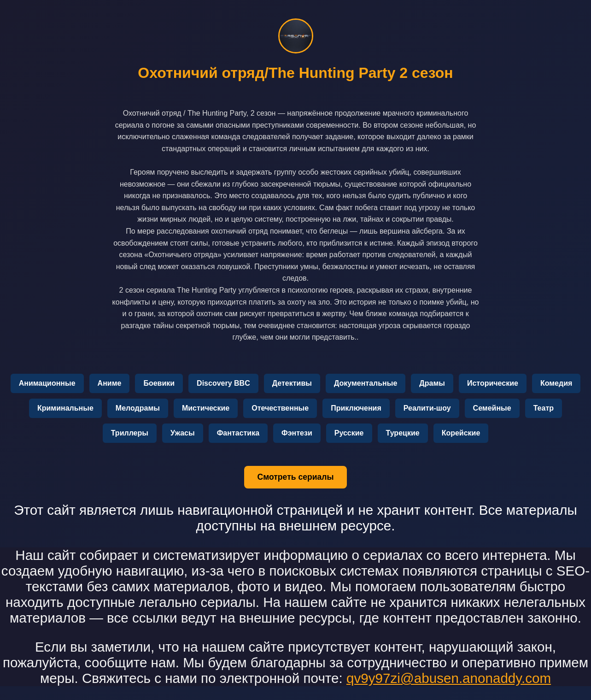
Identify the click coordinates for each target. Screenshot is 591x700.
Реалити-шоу (427, 408)
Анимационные (47, 383)
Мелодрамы (138, 408)
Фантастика (238, 433)
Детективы (292, 383)
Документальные (366, 383)
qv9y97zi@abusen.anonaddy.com (449, 678)
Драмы (432, 383)
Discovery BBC (223, 383)
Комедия (556, 383)
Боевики (159, 383)
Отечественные (280, 408)
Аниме (110, 383)
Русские (349, 433)
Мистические (206, 408)
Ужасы (183, 433)
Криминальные (65, 408)
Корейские (461, 433)
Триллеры (130, 433)
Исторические (493, 383)
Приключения (356, 408)
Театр (544, 408)
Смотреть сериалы (295, 477)
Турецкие (403, 433)
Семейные (492, 408)
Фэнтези (297, 433)
